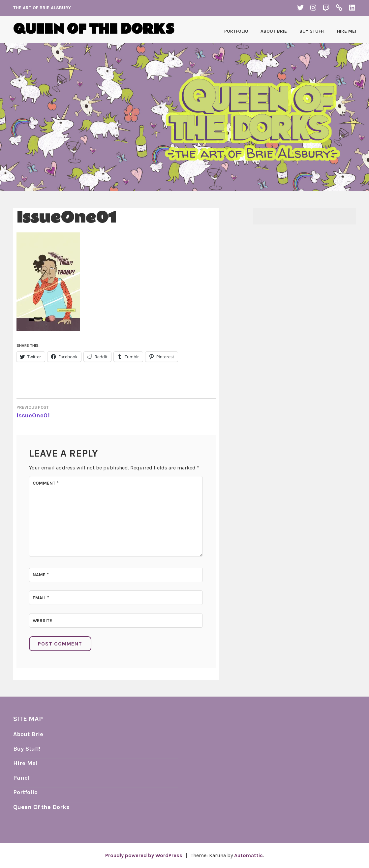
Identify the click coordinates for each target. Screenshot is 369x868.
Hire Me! (347, 31)
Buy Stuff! (312, 31)
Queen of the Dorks (94, 30)
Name (41, 575)
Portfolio (236, 31)
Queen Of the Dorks (41, 807)
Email (41, 598)
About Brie (274, 31)
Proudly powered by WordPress (144, 855)
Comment (46, 483)
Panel (21, 778)
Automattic (248, 855)
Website (42, 621)
